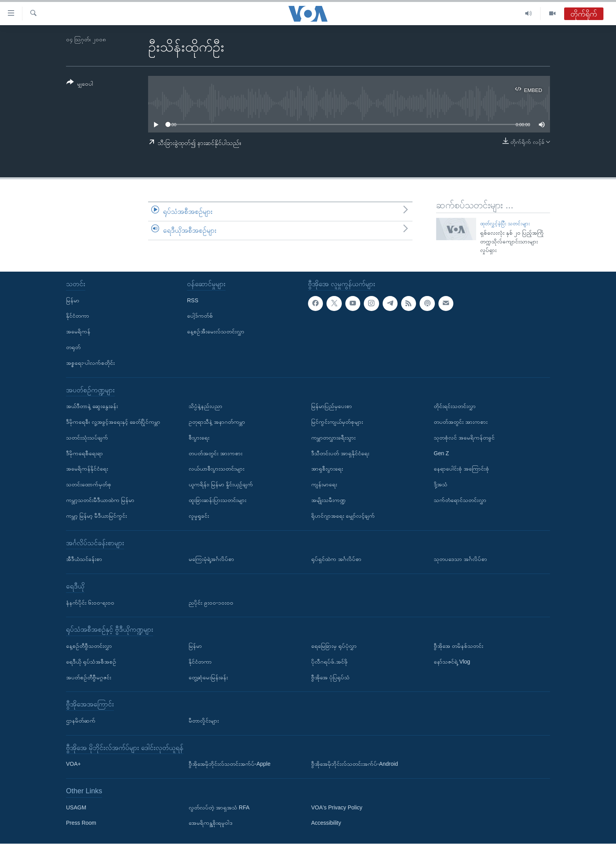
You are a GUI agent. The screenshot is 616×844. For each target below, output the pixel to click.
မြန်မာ (73, 300)
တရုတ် (73, 347)
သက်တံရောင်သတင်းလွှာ (460, 500)
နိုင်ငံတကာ (78, 316)
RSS (193, 300)
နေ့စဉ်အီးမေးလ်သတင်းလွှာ (216, 332)
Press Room (81, 823)
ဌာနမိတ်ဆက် (81, 721)
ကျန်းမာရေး (324, 485)
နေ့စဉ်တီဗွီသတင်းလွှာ (89, 646)
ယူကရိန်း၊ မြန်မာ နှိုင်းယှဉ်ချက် (221, 485)
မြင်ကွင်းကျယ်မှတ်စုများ (337, 422)
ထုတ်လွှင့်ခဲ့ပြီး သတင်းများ (505, 223)
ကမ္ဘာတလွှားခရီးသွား (333, 438)
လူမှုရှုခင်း (199, 516)
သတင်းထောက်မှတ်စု (89, 485)
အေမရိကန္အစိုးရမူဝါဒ (211, 823)
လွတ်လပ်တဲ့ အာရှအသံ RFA (219, 807)
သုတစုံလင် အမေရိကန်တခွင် (464, 438)
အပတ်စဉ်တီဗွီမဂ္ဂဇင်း (89, 677)
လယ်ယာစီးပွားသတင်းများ (216, 469)
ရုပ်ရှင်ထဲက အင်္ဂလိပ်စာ (336, 559)
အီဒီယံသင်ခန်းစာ (84, 559)
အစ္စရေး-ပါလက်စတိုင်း (90, 363)
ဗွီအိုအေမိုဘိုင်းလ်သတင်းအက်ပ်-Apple (229, 764)
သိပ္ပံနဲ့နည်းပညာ (205, 406)
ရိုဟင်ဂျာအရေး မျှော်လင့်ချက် (343, 516)
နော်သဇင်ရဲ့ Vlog (452, 662)
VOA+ (73, 764)
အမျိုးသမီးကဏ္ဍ (328, 500)
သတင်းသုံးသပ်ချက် (87, 438)
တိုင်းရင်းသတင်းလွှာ (455, 406)
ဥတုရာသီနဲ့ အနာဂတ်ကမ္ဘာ (217, 422)
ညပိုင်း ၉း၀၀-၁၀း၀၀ (211, 603)
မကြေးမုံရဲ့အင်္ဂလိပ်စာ (211, 559)
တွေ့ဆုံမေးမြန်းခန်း (208, 677)
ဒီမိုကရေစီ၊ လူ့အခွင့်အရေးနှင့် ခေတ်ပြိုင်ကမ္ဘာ (113, 422)
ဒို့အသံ (441, 485)
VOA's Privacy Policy (337, 807)
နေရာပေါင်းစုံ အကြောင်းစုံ (461, 469)
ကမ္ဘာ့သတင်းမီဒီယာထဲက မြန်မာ (100, 500)
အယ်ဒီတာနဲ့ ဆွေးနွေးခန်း (92, 406)
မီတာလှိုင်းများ (204, 721)
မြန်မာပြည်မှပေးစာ (332, 406)
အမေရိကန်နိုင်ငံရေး (87, 469)
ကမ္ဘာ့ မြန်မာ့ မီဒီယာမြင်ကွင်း (96, 516)
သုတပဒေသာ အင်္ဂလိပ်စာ (460, 559)
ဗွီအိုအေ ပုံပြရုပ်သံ (330, 677)
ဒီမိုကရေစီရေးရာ (84, 453)
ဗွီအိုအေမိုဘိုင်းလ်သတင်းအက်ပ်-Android (355, 764)
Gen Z (441, 453)
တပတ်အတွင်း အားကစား (215, 453)
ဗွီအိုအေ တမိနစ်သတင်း (458, 646)
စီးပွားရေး (199, 438)
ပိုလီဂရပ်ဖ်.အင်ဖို (329, 662)
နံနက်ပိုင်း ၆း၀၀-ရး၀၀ (90, 603)
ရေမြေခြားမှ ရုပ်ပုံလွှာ (334, 646)
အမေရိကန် (78, 332)
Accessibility (326, 823)
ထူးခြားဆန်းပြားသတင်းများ (217, 500)
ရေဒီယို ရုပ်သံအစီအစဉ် (91, 662)
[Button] (80, 84)
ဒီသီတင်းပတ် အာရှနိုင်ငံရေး (340, 453)
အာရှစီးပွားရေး (327, 469)
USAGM (76, 807)
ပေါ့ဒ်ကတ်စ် (200, 316)
